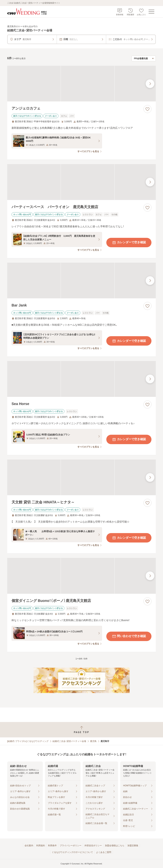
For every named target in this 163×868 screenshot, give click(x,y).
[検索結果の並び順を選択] (144, 59)
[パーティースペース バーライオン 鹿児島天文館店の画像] (81, 182)
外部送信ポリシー (93, 846)
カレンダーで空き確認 (129, 243)
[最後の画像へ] (150, 84)
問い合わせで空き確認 (129, 636)
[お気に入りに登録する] (147, 109)
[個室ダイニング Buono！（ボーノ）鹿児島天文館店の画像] (81, 576)
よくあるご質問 (104, 852)
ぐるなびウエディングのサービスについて (72, 852)
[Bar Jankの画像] (81, 281)
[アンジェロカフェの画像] (81, 84)
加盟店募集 (133, 846)
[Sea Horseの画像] (81, 379)
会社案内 (29, 846)
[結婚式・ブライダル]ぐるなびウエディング (28, 741)
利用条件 (52, 846)
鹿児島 (93, 741)
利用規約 (41, 846)
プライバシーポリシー (71, 846)
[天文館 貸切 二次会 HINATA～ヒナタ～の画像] (81, 477)
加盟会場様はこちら (115, 846)
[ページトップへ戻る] (81, 730)
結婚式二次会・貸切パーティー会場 (69, 741)
